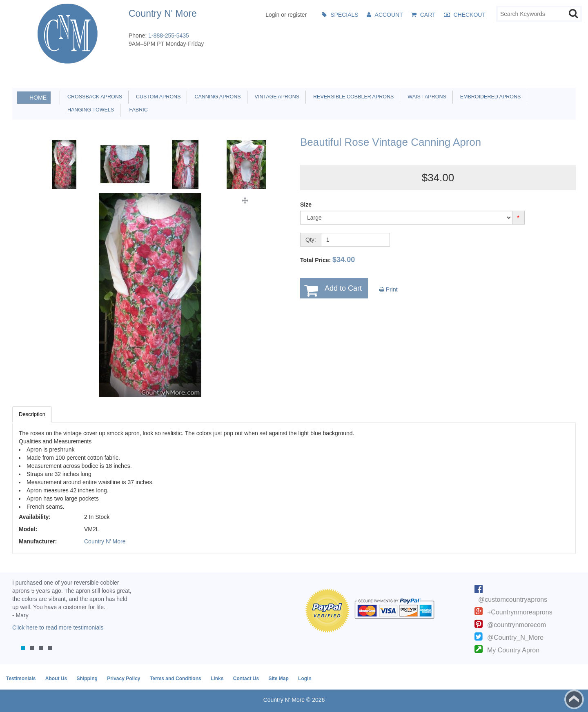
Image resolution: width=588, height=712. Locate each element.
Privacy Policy (124, 679)
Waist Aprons (425, 97)
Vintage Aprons (276, 97)
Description (32, 414)
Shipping (87, 679)
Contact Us (246, 679)
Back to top (574, 699)
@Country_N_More (515, 637)
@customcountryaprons (513, 600)
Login (305, 679)
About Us (56, 679)
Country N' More (105, 541)
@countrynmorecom (517, 625)
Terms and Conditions (176, 679)
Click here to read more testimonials (58, 627)
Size (306, 205)
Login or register (286, 15)
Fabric (136, 110)
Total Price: (327, 260)
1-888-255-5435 (169, 36)
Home (38, 98)
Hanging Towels (89, 110)
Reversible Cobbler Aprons (352, 97)
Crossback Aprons (93, 97)
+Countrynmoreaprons (520, 612)
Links (217, 679)
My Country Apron (513, 650)
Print (388, 289)
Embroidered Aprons (489, 97)
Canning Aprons (216, 97)
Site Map (278, 679)
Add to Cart (343, 288)
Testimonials (21, 679)
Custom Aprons (157, 97)
